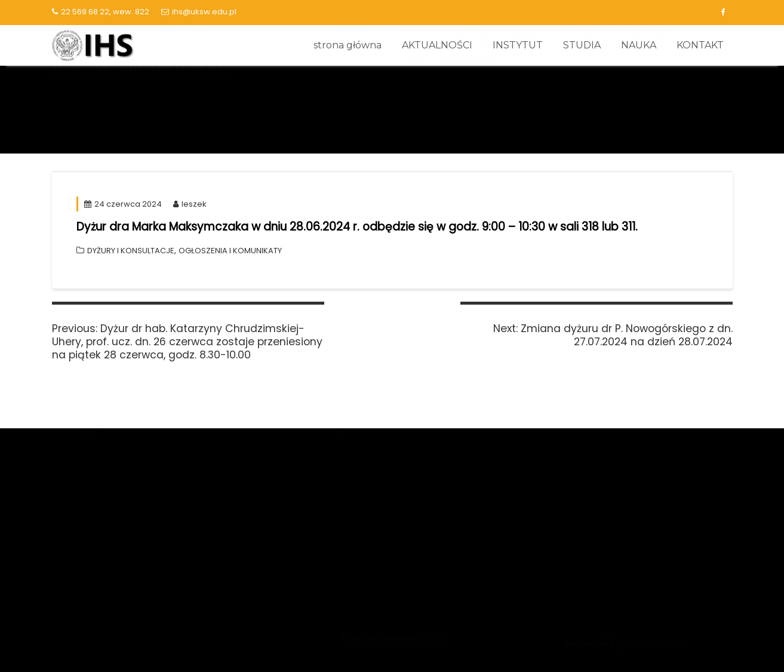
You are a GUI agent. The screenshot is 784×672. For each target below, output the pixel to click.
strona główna (348, 45)
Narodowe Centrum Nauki (342, 456)
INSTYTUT (518, 45)
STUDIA (582, 45)
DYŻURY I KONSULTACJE (131, 251)
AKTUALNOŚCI (437, 45)
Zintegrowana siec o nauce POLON (361, 434)
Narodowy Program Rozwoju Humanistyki (375, 478)
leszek (190, 204)
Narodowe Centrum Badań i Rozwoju (366, 501)
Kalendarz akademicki (568, 490)
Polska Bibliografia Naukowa (346, 523)
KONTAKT (700, 45)
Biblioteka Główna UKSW (574, 445)
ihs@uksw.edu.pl (199, 12)
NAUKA (639, 45)
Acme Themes (654, 650)
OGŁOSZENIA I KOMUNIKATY (230, 251)
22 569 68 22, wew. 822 (101, 12)
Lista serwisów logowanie (576, 468)
